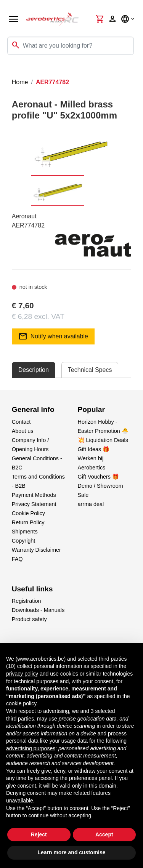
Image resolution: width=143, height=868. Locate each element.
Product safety (29, 619)
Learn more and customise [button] (71, 852)
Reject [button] (39, 834)
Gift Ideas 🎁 (94, 449)
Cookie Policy (28, 513)
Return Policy (28, 522)
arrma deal (91, 504)
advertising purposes (31, 748)
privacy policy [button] (22, 674)
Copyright (24, 541)
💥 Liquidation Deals (103, 440)
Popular (91, 409)
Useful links (32, 589)
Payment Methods (34, 495)
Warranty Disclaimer (36, 550)
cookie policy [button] (21, 703)
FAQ (17, 559)
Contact (21, 422)
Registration (27, 601)
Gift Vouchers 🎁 (98, 477)
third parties (20, 719)
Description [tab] (34, 370)
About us (23, 431)
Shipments (25, 532)
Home (20, 82)
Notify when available (53, 336)
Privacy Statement (34, 504)
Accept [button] (104, 834)
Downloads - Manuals (38, 610)
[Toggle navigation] (11, 70)
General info (33, 409)
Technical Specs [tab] (90, 370)
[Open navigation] (14, 19)
